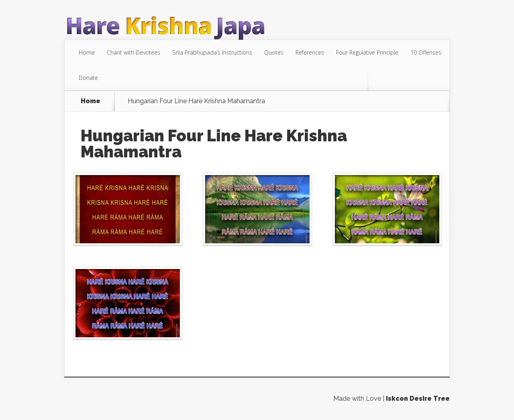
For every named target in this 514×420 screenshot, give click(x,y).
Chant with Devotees (134, 52)
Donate (88, 78)
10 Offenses (426, 52)
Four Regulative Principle (367, 52)
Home (87, 52)
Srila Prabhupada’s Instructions (212, 52)
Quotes (274, 52)
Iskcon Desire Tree (418, 399)
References (310, 52)
